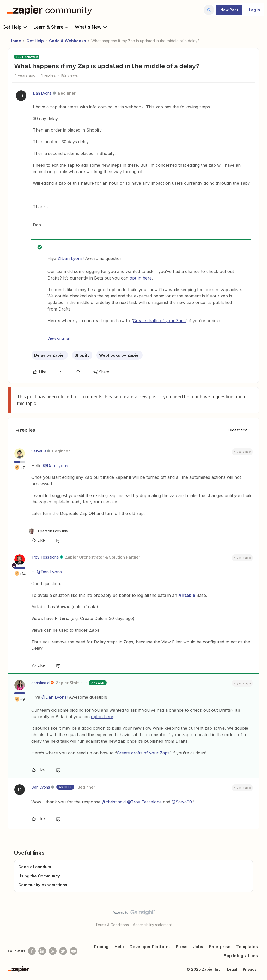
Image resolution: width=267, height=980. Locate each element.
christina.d (40, 683)
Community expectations (43, 885)
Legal (232, 969)
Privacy (250, 969)
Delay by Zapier (50, 355)
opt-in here (141, 278)
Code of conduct (35, 867)
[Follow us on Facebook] (32, 951)
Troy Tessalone (45, 557)
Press (182, 947)
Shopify (82, 355)
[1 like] (48, 531)
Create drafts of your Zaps (159, 321)
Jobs (198, 947)
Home (15, 41)
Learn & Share (51, 27)
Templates (247, 947)
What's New (91, 27)
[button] (229, 10)
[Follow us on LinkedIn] (42, 951)
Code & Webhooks (68, 41)
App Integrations (241, 956)
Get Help (15, 27)
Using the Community (39, 876)
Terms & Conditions (112, 925)
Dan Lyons (42, 93)
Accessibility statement (152, 925)
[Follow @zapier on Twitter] (63, 951)
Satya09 (39, 451)
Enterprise (220, 947)
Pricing (101, 947)
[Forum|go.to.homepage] (51, 10)
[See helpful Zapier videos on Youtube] (74, 951)
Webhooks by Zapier (120, 355)
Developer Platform (150, 947)
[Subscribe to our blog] (53, 951)
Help (119, 947)
